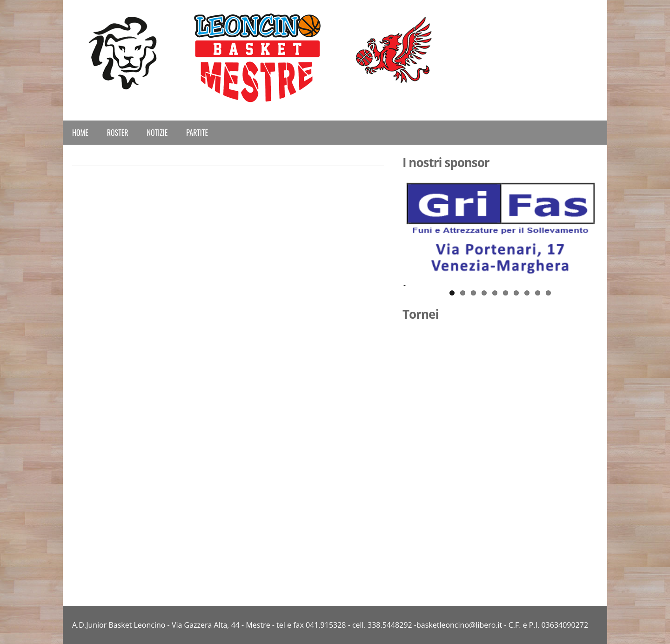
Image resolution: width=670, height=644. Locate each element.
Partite (197, 133)
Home (80, 133)
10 (548, 293)
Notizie (157, 133)
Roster (118, 133)
